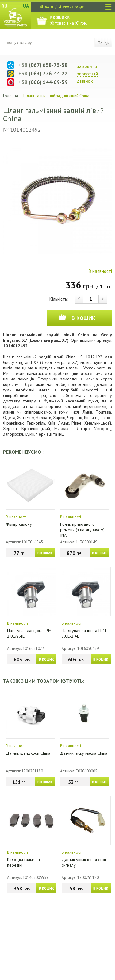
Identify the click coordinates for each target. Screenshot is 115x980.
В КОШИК (45, 553)
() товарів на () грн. (68, 20)
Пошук (103, 43)
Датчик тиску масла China (84, 753)
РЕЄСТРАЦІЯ (74, 7)
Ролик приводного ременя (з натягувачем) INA (82, 530)
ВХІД (49, 7)
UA (26, 6)
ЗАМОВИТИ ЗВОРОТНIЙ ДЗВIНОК (87, 74)
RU (4, 6)
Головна (11, 96)
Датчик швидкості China (28, 753)
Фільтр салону (19, 524)
